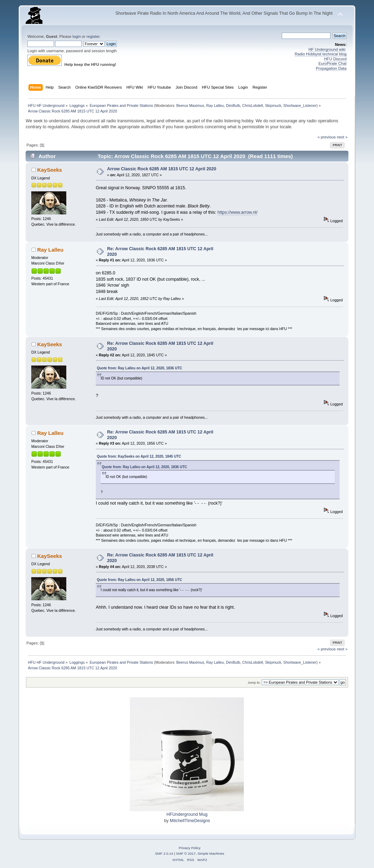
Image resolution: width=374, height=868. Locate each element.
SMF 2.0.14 (164, 853)
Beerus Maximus (190, 105)
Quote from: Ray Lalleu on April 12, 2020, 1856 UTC (139, 580)
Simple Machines (211, 853)
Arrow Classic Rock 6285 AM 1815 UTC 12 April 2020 (162, 169)
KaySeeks (50, 170)
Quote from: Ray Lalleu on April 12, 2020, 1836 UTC (139, 368)
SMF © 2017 (186, 853)
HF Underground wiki (327, 49)
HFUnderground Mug (187, 814)
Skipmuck (273, 105)
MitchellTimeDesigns (190, 821)
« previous (327, 137)
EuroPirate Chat (333, 63)
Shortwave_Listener (300, 105)
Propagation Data (331, 68)
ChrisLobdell (252, 105)
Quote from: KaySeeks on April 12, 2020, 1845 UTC (139, 456)
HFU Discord (335, 59)
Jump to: (254, 682)
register (93, 36)
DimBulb (233, 105)
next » (342, 137)
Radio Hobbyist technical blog (321, 54)
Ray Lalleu (215, 105)
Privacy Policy (189, 848)
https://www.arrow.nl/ (238, 212)
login (77, 36)
